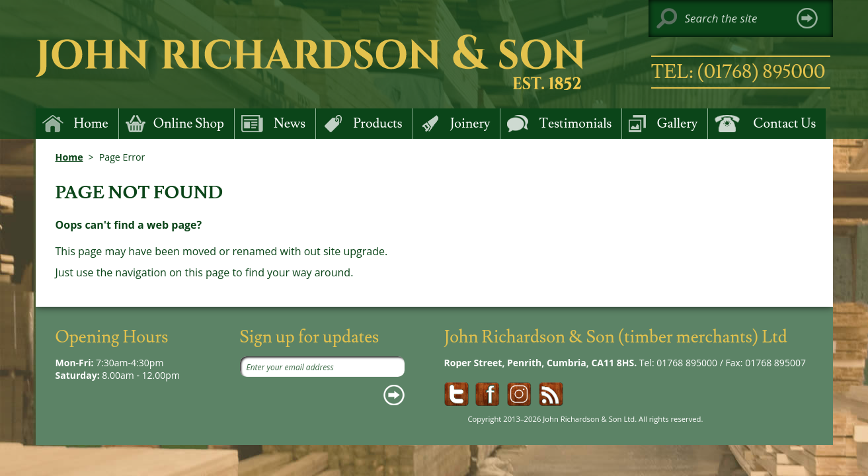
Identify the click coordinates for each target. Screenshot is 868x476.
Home (69, 157)
